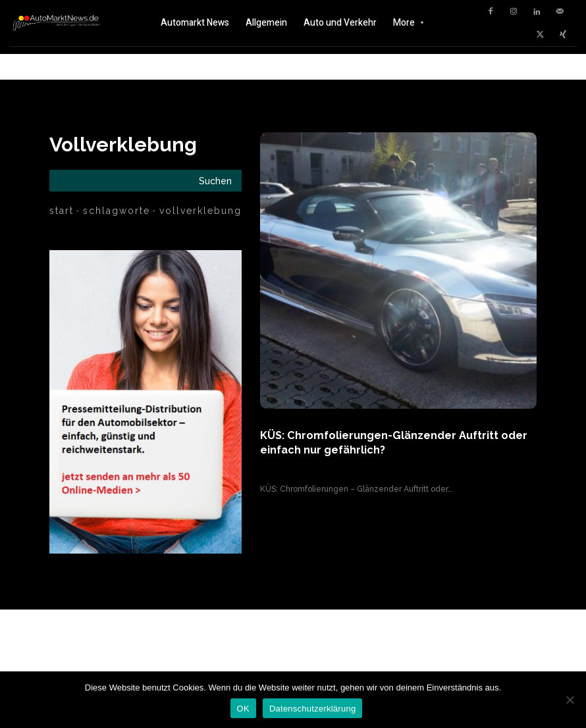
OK (243, 709)
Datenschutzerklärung (312, 709)
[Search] (215, 181)
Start (62, 211)
